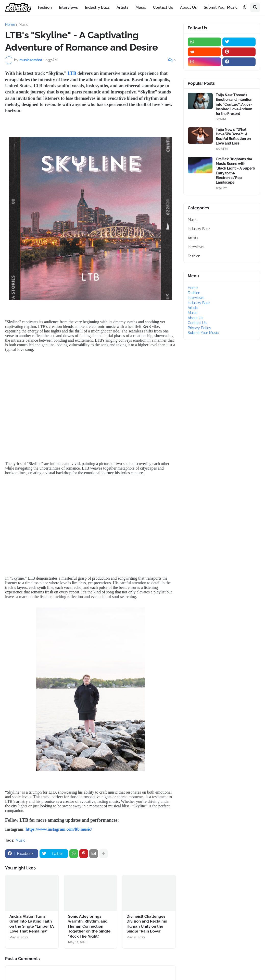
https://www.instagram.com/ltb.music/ (59, 829)
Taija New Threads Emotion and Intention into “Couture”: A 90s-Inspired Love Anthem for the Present (234, 104)
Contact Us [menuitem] (163, 7)
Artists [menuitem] (122, 7)
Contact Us (197, 323)
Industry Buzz (199, 229)
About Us (195, 318)
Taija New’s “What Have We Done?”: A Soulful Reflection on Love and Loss (233, 136)
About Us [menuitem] (188, 7)
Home (10, 25)
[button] (245, 7)
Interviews (196, 247)
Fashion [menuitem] (45, 7)
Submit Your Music (203, 333)
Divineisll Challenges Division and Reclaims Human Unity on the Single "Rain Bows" (147, 924)
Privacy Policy (199, 328)
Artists (193, 238)
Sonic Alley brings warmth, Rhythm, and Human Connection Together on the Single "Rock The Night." (89, 926)
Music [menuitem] (141, 7)
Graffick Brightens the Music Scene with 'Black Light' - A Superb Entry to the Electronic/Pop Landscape (235, 171)
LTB (72, 73)
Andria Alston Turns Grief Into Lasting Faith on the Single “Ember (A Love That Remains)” (32, 924)
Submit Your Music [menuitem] (221, 7)
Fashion (194, 256)
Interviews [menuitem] (68, 7)
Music (23, 25)
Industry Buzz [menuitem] (97, 7)
